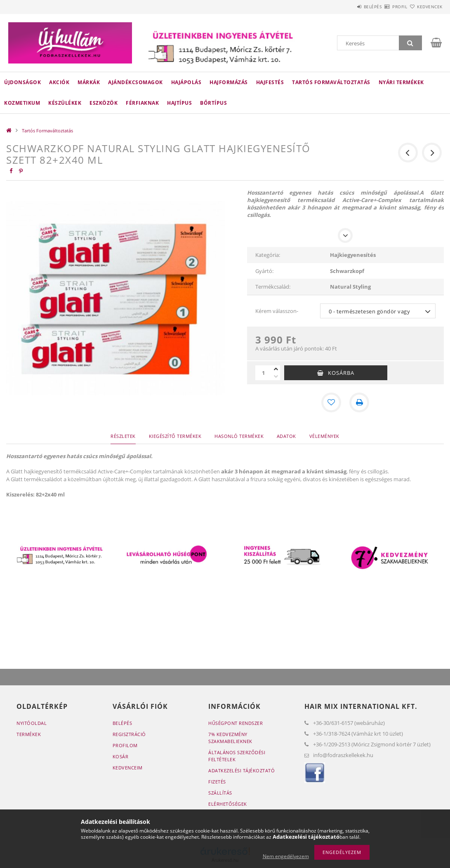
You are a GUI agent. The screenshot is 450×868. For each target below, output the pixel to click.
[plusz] (276, 369)
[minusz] (276, 376)
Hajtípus (179, 103)
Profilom (125, 745)
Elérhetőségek (228, 804)
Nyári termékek (401, 82)
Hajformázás (229, 82)
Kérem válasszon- (277, 311)
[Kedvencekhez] (331, 402)
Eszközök (104, 103)
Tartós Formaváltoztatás (331, 82)
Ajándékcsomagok (135, 82)
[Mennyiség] (264, 373)
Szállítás (220, 793)
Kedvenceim (128, 768)
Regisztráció (129, 734)
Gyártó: (264, 271)
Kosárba (341, 373)
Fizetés (217, 782)
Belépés (349, 7)
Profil (385, 7)
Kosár (121, 756)
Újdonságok (22, 82)
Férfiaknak (142, 103)
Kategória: (268, 255)
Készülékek (65, 103)
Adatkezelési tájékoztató (241, 770)
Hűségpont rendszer (236, 723)
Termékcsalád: (273, 287)
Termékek (29, 734)
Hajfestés (270, 82)
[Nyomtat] (359, 402)
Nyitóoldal (32, 723)
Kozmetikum (22, 103)
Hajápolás (186, 82)
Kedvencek (425, 7)
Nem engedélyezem (286, 856)
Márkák (89, 82)
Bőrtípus (213, 103)
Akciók (59, 82)
